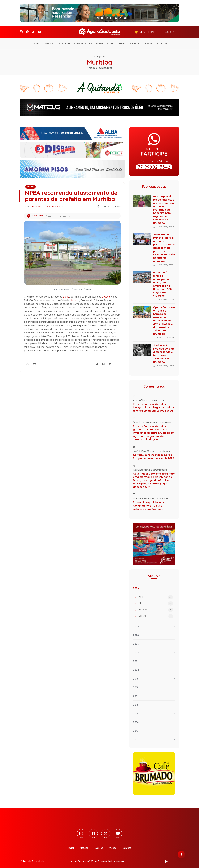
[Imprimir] (34, 362)
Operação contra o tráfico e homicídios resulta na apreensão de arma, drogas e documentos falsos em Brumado (164, 319)
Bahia (99, 42)
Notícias (49, 42)
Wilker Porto (38, 205)
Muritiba (30, 185)
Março (156, 602)
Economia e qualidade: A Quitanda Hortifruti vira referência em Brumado (148, 504)
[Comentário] (28, 362)
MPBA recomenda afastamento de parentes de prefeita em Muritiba (72, 194)
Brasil (110, 42)
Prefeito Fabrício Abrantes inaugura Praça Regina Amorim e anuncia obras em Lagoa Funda (154, 406)
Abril (156, 596)
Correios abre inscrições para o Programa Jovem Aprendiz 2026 (154, 455)
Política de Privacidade (32, 860)
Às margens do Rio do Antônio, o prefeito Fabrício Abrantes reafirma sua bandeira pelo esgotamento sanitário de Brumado (164, 208)
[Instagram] (21, 31)
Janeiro (156, 615)
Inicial (37, 42)
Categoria (99, 55)
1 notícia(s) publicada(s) (100, 66)
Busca (169, 31)
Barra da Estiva (83, 42)
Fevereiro (156, 608)
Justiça (106, 295)
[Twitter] (33, 31)
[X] (110, 362)
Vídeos (148, 42)
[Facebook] (27, 31)
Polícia (121, 42)
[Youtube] (39, 31)
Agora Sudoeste (55, 205)
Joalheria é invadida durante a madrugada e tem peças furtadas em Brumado (164, 352)
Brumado (64, 42)
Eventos (135, 42)
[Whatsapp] (96, 362)
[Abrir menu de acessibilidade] (181, 855)
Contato (162, 42)
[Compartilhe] (117, 362)
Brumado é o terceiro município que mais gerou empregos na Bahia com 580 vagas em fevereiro (162, 283)
